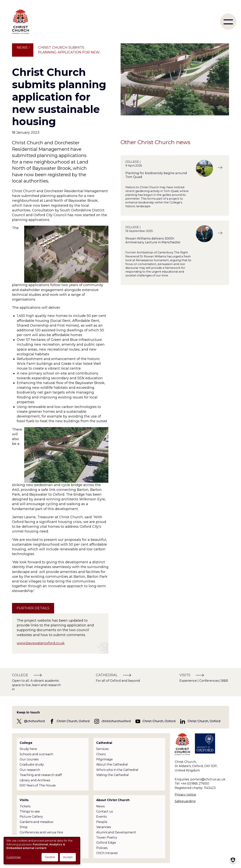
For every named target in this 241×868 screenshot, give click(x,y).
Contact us (104, 811)
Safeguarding (185, 801)
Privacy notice (185, 795)
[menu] (228, 22)
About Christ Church (113, 800)
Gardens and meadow (36, 822)
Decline (50, 857)
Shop (24, 827)
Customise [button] (14, 857)
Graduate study (32, 764)
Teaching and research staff (41, 775)
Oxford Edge (106, 843)
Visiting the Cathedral (112, 775)
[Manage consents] (233, 860)
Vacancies (104, 827)
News (22, 48)
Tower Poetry (107, 837)
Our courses (29, 759)
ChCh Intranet (107, 853)
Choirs (101, 754)
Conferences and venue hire (41, 832)
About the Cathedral (112, 764)
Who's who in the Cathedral (117, 770)
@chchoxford (34, 721)
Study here (28, 749)
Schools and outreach (36, 754)
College (26, 743)
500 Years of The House (38, 785)
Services (102, 749)
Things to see (30, 811)
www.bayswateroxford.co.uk (41, 643)
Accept (68, 857)
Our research (30, 770)
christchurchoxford (116, 721)
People (102, 822)
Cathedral (104, 743)
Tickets (25, 806)
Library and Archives (35, 780)
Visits (24, 800)
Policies (102, 848)
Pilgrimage (104, 759)
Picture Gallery (31, 817)
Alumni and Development (116, 832)
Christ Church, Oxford (73, 721)
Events (101, 817)
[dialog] (42, 851)
